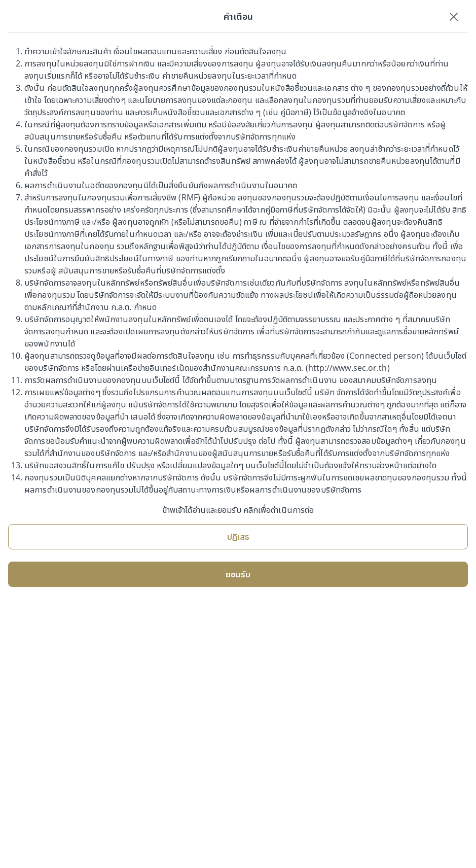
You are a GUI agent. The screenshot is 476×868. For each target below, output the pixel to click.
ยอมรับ (238, 574)
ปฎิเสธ (238, 537)
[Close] (454, 16)
